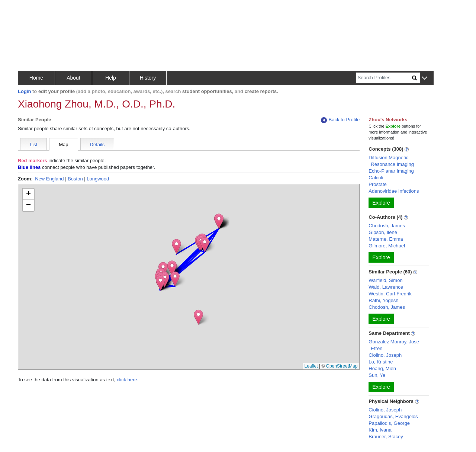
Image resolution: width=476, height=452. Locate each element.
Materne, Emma (386, 239)
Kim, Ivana (380, 430)
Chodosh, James (387, 226)
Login (24, 91)
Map (63, 145)
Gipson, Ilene (383, 232)
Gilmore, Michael (387, 246)
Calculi (376, 178)
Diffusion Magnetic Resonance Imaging (391, 161)
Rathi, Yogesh (383, 300)
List (33, 145)
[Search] (384, 78)
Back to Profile (340, 120)
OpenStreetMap (342, 366)
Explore (381, 203)
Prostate (377, 184)
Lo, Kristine (381, 362)
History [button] (148, 78)
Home (36, 78)
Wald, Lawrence (386, 287)
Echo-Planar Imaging (391, 171)
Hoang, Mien (382, 368)
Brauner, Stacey (386, 437)
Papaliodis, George (389, 423)
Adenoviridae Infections (394, 191)
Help (111, 78)
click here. (128, 380)
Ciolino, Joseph (385, 355)
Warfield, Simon (385, 280)
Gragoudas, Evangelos (393, 416)
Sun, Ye (377, 375)
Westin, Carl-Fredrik (390, 294)
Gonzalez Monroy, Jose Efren (394, 345)
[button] (424, 78)
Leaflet (311, 366)
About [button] (73, 78)
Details (97, 145)
